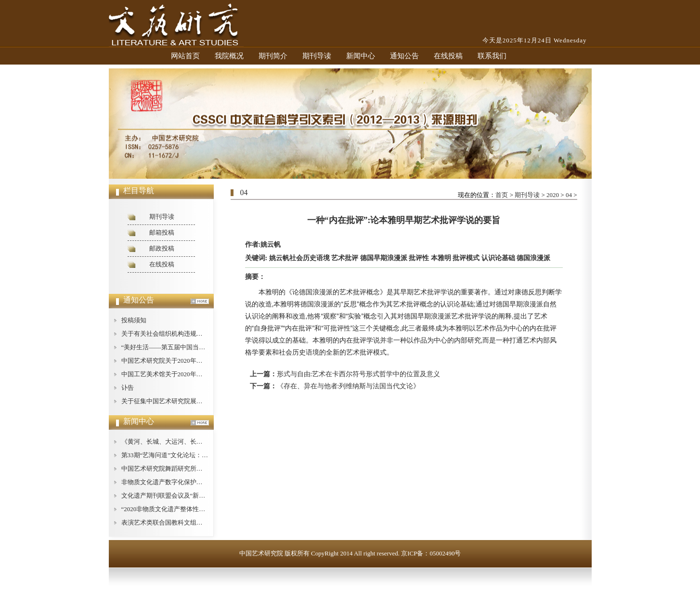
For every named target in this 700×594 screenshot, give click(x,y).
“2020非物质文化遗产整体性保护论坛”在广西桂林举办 (196, 509)
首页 (502, 195)
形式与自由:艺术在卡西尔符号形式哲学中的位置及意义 (359, 374)
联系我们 (492, 56)
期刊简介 (273, 56)
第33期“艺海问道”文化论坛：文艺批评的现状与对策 (193, 455)
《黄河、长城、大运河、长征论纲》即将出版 (184, 442)
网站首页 (185, 56)
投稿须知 (134, 320)
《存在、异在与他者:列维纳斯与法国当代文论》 (349, 386)
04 (569, 195)
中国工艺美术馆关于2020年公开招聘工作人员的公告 (193, 374)
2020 (553, 195)
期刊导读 (317, 56)
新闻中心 (361, 56)
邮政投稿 (162, 248)
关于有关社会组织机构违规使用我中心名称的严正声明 (196, 334)
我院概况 (229, 56)
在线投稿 (448, 56)
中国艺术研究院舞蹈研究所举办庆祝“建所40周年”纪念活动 (202, 469)
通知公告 (404, 56)
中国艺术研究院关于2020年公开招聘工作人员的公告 (193, 361)
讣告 (128, 388)
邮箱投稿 (162, 232)
